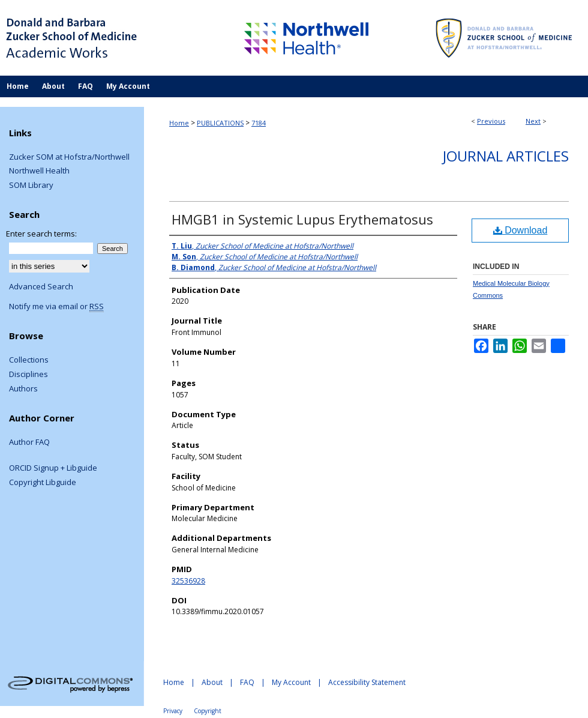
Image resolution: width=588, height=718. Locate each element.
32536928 (188, 581)
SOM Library (31, 186)
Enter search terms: (41, 234)
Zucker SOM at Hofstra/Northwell (69, 157)
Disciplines (28, 375)
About (212, 682)
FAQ (247, 682)
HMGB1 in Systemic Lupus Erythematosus (302, 219)
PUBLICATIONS (220, 123)
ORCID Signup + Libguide (53, 468)
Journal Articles (506, 156)
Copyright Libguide (43, 483)
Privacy (173, 711)
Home (179, 123)
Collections (29, 360)
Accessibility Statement (367, 682)
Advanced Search (41, 286)
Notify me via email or (56, 307)
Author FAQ (29, 442)
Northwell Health (39, 171)
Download (520, 230)
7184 (259, 123)
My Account (291, 682)
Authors (23, 389)
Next (533, 121)
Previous (491, 121)
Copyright (208, 711)
